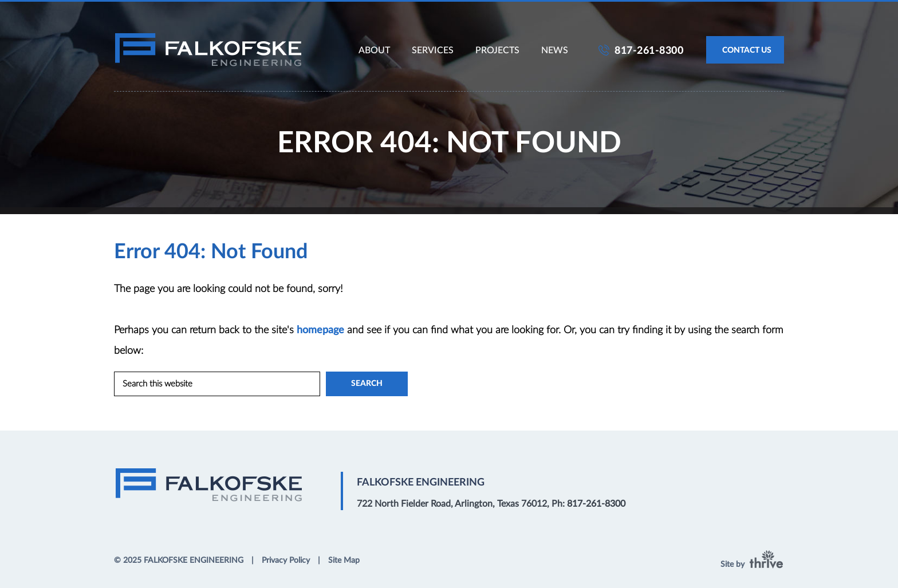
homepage (320, 330)
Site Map (344, 561)
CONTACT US (747, 50)
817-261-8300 (649, 51)
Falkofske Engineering (208, 50)
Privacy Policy (286, 561)
